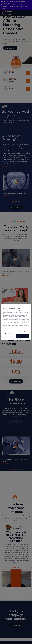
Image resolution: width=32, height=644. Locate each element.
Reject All (23, 332)
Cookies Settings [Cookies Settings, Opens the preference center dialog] (9, 334)
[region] (16, 322)
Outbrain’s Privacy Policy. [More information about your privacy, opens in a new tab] (19, 327)
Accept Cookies (23, 336)
